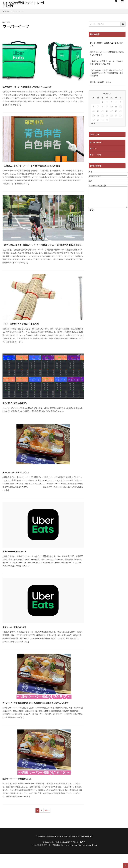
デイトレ (95, 149)
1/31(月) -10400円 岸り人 (100, 82)
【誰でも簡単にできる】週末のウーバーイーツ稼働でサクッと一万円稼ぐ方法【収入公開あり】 (42, 251)
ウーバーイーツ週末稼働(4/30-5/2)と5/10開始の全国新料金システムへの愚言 (43, 714)
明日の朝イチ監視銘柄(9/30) (22, 412)
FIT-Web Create (70, 859)
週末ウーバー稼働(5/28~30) (21, 560)
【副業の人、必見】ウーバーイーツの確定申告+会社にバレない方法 (43, 168)
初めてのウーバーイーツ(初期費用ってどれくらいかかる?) (43, 86)
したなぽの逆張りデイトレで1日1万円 (23, 4)
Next (46, 824)
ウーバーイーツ (18, 11)
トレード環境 (97, 156)
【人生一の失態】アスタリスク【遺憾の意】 (33, 333)
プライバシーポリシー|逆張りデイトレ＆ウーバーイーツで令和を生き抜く (64, 850)
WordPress (94, 859)
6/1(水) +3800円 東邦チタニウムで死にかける (107, 44)
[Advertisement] (107, 233)
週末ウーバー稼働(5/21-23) (21, 636)
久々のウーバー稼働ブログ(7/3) (24, 481)
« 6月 (93, 123)
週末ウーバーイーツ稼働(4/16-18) (26, 792)
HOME (7, 11)
